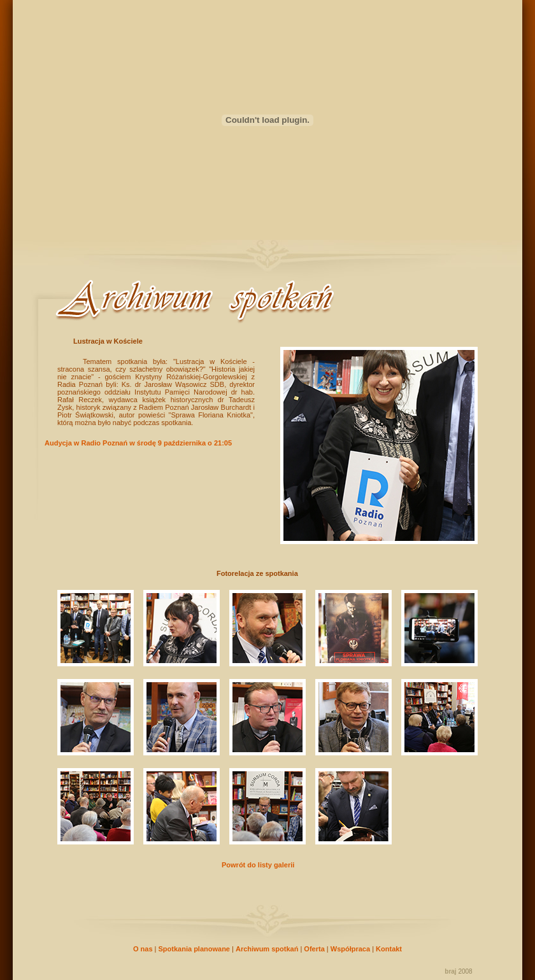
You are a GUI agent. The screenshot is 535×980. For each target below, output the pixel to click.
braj (450, 971)
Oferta (314, 949)
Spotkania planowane (194, 949)
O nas (143, 949)
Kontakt (389, 949)
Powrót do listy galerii (258, 865)
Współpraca (350, 949)
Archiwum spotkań (267, 949)
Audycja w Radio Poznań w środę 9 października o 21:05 (138, 443)
